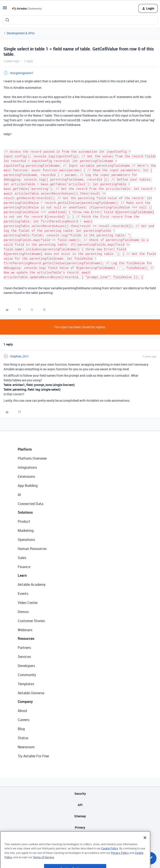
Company (25, 702)
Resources (26, 638)
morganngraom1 (22, 73)
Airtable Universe (31, 693)
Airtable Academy (32, 584)
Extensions (26, 476)
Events (23, 594)
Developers (26, 666)
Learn (22, 575)
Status (23, 738)
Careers (24, 720)
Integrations (27, 467)
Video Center (28, 603)
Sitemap (80, 816)
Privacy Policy (120, 864)
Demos (23, 612)
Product (24, 521)
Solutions (25, 512)
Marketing (26, 530)
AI (19, 495)
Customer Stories (31, 621)
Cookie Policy (110, 859)
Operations (26, 540)
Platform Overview (32, 458)
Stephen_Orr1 (19, 356)
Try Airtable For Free (33, 756)
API (80, 805)
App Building (28, 486)
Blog (21, 729)
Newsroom (26, 747)
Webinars (25, 630)
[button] (5, 9)
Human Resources (32, 549)
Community (27, 675)
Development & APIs (21, 33)
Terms (80, 839)
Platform (25, 449)
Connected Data (31, 504)
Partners (24, 648)
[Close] (145, 849)
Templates (26, 684)
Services (24, 657)
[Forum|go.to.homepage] (27, 8)
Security (80, 794)
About (22, 711)
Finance (24, 567)
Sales (22, 558)
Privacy (80, 827)
